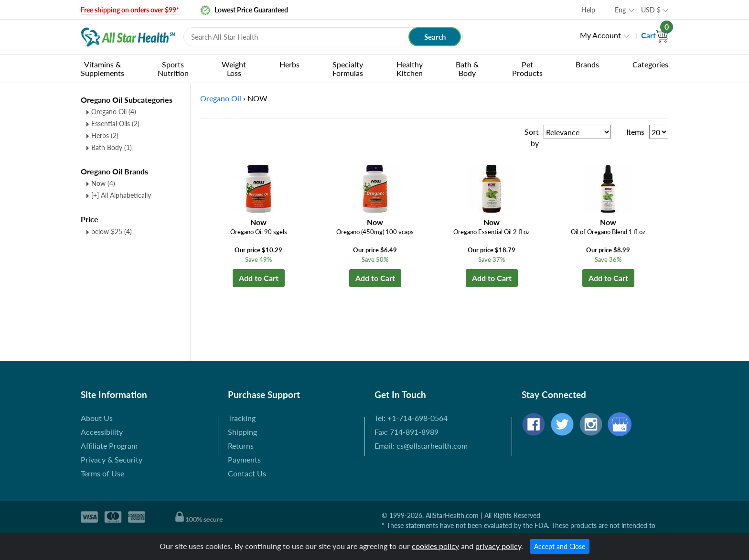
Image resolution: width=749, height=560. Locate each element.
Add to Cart (259, 278)
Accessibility (102, 432)
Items (635, 132)
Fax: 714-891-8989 (407, 432)
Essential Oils (115, 124)
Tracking (242, 418)
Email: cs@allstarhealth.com (421, 446)
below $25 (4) (112, 232)
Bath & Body (467, 69)
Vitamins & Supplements (102, 69)
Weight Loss (234, 69)
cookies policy (435, 546)
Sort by (532, 137)
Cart (655, 35)
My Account (600, 35)
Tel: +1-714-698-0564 (411, 418)
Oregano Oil (114, 112)
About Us (97, 418)
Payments (244, 459)
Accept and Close (560, 546)
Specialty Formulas (348, 69)
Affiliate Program (109, 446)
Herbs (289, 64)
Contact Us (247, 473)
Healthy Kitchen (410, 69)
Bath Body (112, 147)
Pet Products (527, 69)
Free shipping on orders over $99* (130, 10)
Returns (241, 446)
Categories (650, 64)
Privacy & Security (112, 459)
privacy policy (498, 546)
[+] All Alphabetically (121, 195)
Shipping (242, 432)
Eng (620, 10)
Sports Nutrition (173, 69)
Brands (587, 64)
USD (651, 10)
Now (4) (103, 183)
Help (588, 10)
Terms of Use (102, 473)
